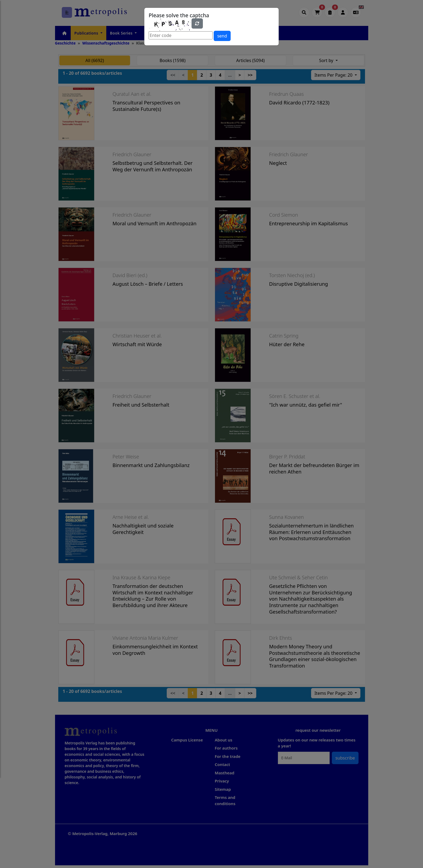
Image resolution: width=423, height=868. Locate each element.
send (222, 36)
